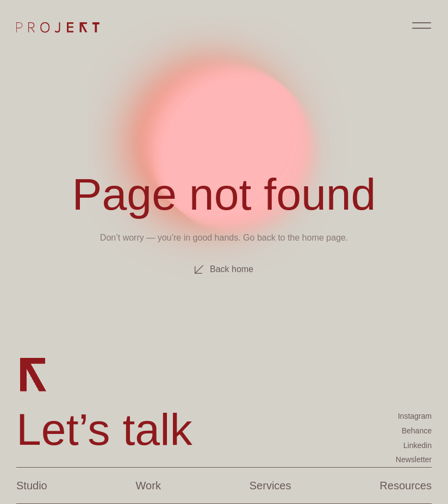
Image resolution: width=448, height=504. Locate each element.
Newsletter (414, 459)
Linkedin (418, 445)
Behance (417, 431)
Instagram (415, 416)
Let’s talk (104, 429)
